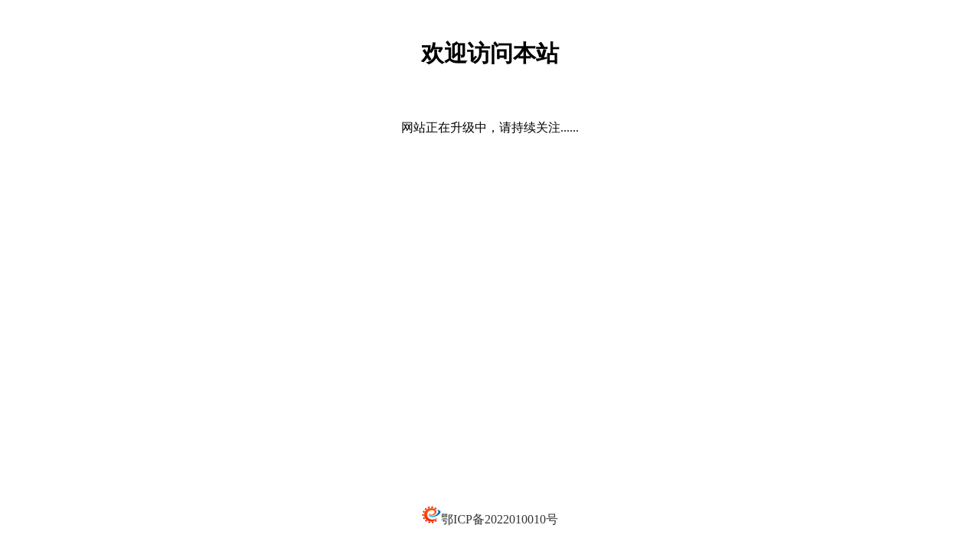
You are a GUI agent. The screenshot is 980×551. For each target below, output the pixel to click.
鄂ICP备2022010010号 (500, 519)
